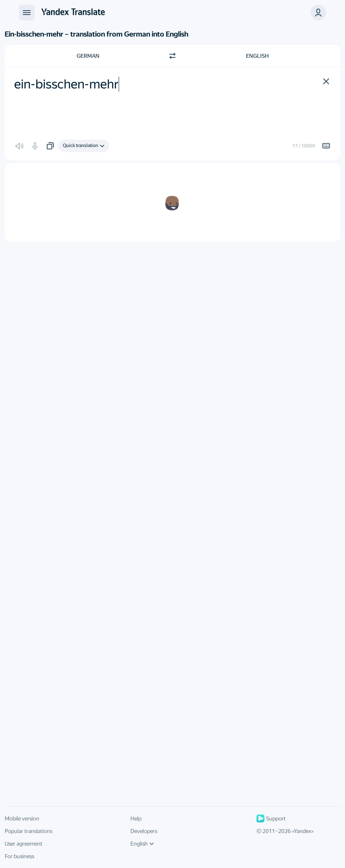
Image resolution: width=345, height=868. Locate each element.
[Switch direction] (172, 56)
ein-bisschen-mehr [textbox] (66, 84)
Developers (144, 831)
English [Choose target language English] (257, 56)
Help (136, 818)
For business (19, 856)
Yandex (303, 831)
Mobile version (22, 818)
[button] (318, 13)
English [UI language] (142, 844)
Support (271, 818)
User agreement (24, 844)
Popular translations (28, 831)
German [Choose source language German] (88, 56)
